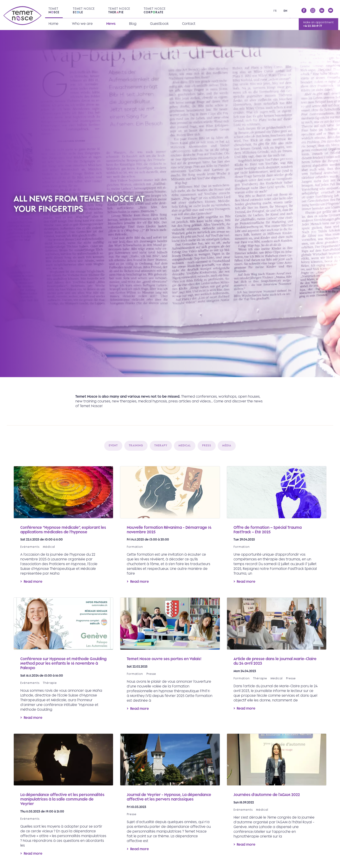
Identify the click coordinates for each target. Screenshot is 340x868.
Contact (189, 24)
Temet (54, 10)
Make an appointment (318, 24)
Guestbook (159, 24)
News (111, 24)
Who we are (82, 24)
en (286, 11)
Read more (63, 528)
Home (53, 24)
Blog (133, 24)
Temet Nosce (84, 10)
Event (113, 445)
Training (136, 445)
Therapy (161, 445)
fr (275, 11)
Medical (185, 445)
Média (227, 445)
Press (207, 445)
